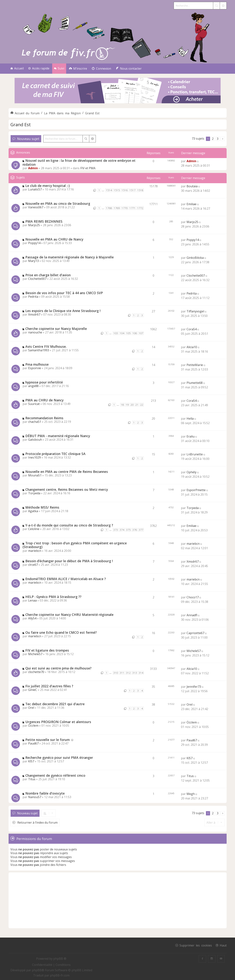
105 (128, 333)
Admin (33, 168)
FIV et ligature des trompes (47, 650)
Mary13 (33, 261)
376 (135, 530)
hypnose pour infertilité (44, 382)
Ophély (191, 472)
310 (116, 673)
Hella (190, 419)
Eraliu (191, 436)
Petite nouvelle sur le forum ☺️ (50, 740)
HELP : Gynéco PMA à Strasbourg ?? (53, 597)
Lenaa (32, 600)
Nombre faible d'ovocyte (45, 793)
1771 (132, 208)
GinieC (33, 690)
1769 (117, 208)
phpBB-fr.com (60, 975)
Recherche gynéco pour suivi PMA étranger (59, 758)
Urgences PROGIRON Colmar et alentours (58, 722)
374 (122, 530)
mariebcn (35, 551)
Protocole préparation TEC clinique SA (55, 454)
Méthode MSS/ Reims (42, 507)
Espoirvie (35, 368)
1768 (109, 208)
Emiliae (191, 204)
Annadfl (192, 615)
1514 (109, 190)
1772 (140, 208)
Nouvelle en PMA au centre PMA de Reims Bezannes (67, 472)
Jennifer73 (194, 687)
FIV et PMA (88, 168)
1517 (132, 190)
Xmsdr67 (34, 314)
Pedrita (33, 297)
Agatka (33, 511)
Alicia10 (192, 347)
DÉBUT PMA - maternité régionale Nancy (58, 436)
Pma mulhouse (37, 364)
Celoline (34, 529)
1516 (124, 190)
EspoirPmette (196, 490)
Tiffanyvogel (195, 311)
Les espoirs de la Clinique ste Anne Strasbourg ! (63, 311)
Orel (31, 708)
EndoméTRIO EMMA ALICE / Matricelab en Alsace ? (66, 579)
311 (122, 673)
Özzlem (33, 726)
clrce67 (33, 565)
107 (141, 333)
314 (141, 673)
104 (122, 333)
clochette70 (36, 672)
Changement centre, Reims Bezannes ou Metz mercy (67, 489)
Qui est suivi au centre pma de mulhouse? (58, 668)
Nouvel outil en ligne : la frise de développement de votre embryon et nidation (79, 162)
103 (116, 333)
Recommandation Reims (44, 418)
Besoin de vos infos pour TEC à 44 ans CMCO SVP (64, 293)
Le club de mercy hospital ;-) (48, 186)
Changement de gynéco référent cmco (55, 775)
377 (141, 530)
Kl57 (31, 761)
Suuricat (34, 404)
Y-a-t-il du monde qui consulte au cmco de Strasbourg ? (69, 525)
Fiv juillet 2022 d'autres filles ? (49, 686)
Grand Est (21, 124)
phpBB (37, 970)
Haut (223, 945)
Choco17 (193, 597)
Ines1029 (34, 457)
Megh (191, 794)
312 (128, 673)
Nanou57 (35, 797)
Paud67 (33, 743)
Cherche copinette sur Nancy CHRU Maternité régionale (69, 615)
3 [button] (218, 139)
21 (137, 405)
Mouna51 (35, 475)
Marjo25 (34, 225)
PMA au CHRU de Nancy (44, 400)
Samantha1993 (39, 350)
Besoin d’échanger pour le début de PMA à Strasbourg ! (69, 561)
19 (127, 405)
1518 (140, 190)
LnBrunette (195, 454)
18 (122, 405)
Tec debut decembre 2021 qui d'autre (55, 704)
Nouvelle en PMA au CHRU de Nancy (54, 239)
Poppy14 (34, 243)
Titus (32, 779)
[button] (223, 139)
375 (128, 530)
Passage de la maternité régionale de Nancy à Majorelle (70, 257)
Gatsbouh (35, 440)
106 (135, 333)
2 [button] (213, 139)
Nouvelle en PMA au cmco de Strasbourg (58, 203)
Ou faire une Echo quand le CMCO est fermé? (61, 632)
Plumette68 (195, 383)
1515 (117, 190)
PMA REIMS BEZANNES (44, 221)
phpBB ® (60, 959)
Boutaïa (192, 186)
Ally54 (32, 618)
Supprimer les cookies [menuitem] (196, 945)
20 (132, 405)
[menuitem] (78, 69)
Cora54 (192, 329)
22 (142, 405)
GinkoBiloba (195, 258)
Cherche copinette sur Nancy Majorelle (56, 329)
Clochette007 (37, 279)
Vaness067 (36, 207)
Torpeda (34, 493)
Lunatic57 (35, 189)
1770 (124, 208)
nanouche (35, 332)
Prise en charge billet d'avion (48, 275)
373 (116, 530)
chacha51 (35, 422)
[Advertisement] (118, 900)
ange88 (33, 386)
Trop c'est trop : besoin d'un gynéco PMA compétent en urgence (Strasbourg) (75, 545)
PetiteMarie (195, 365)
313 (135, 673)
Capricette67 (195, 633)
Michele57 (35, 654)
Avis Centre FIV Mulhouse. (46, 346)
